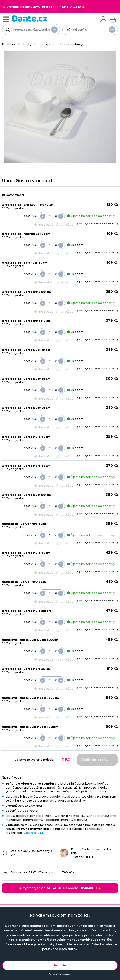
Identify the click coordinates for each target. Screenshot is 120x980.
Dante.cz (9, 44)
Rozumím (60, 965)
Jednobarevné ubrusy (67, 44)
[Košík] (113, 20)
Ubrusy (43, 44)
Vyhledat (54, 29)
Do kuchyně (27, 44)
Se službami (67, 225)
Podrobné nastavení (60, 974)
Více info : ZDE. (34, 833)
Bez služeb (44, 225)
